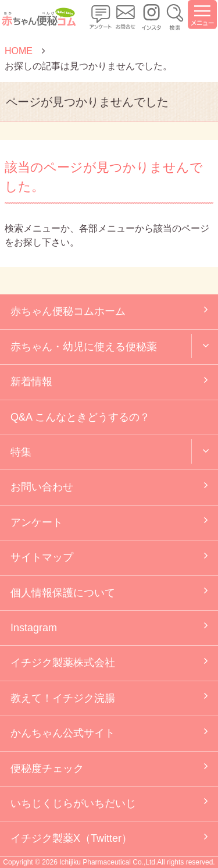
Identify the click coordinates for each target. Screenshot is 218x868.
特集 (21, 452)
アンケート (37, 522)
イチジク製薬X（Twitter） (71, 838)
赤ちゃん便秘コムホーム (68, 311)
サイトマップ (42, 557)
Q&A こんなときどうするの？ (80, 417)
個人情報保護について (63, 593)
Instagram (34, 628)
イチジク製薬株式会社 (63, 663)
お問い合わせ (42, 487)
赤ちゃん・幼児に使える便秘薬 (84, 347)
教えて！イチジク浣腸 (63, 698)
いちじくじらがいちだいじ (73, 803)
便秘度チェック (47, 769)
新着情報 (31, 382)
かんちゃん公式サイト (63, 733)
